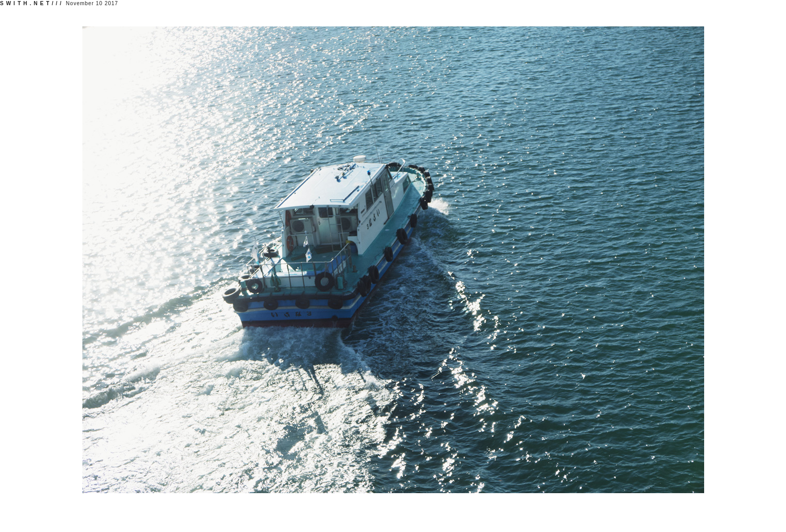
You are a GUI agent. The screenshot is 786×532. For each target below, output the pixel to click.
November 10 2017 (59, 3)
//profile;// (764, 506)
